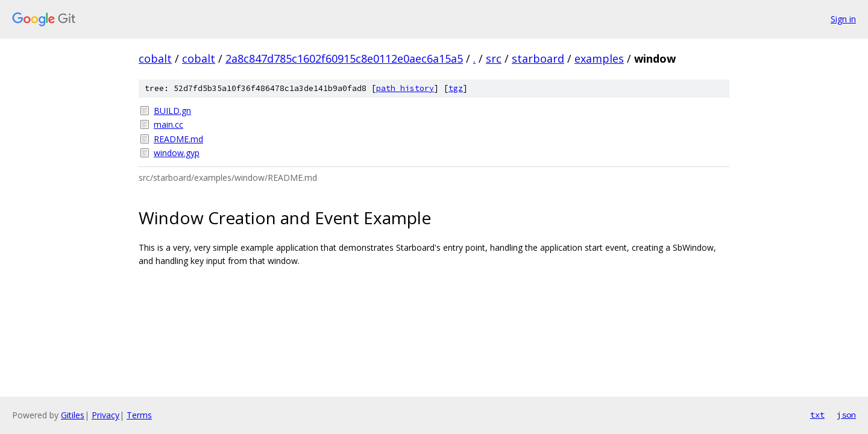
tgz (456, 88)
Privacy (105, 415)
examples (599, 58)
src (494, 58)
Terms (139, 415)
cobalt (155, 58)
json (846, 415)
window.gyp (177, 153)
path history (405, 88)
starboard (538, 58)
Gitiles (73, 415)
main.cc (168, 124)
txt (817, 415)
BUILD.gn (172, 111)
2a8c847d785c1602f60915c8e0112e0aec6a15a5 (344, 58)
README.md (178, 139)
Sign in (843, 19)
